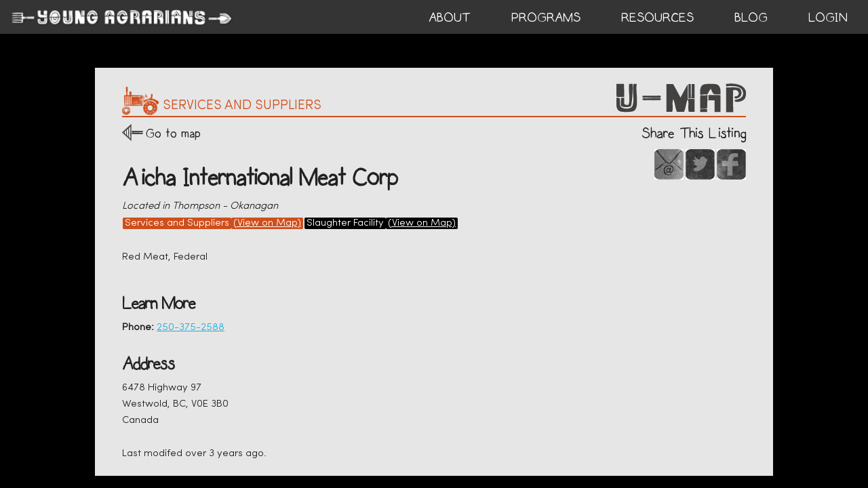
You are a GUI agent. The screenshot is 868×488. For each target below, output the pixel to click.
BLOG (751, 18)
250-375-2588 (191, 328)
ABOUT (450, 18)
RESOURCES (657, 18)
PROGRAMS (546, 18)
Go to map (173, 133)
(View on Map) (267, 223)
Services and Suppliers (177, 223)
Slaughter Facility (345, 223)
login (828, 18)
